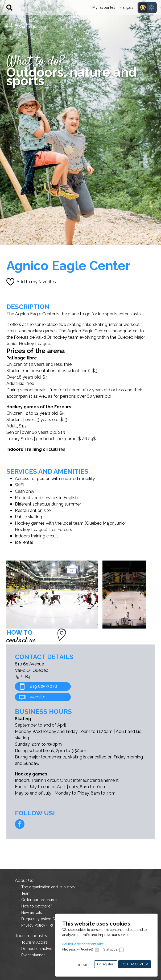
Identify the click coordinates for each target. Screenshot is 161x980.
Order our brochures (39, 900)
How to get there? (37, 906)
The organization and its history (48, 887)
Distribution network (38, 949)
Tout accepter (135, 964)
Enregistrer (106, 964)
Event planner (33, 955)
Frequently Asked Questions (46, 919)
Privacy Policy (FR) (37, 925)
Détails (83, 965)
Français (126, 7)
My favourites (104, 7)
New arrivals (32, 913)
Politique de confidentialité (83, 944)
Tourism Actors (34, 942)
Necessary (78, 949)
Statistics (110, 949)
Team (26, 893)
